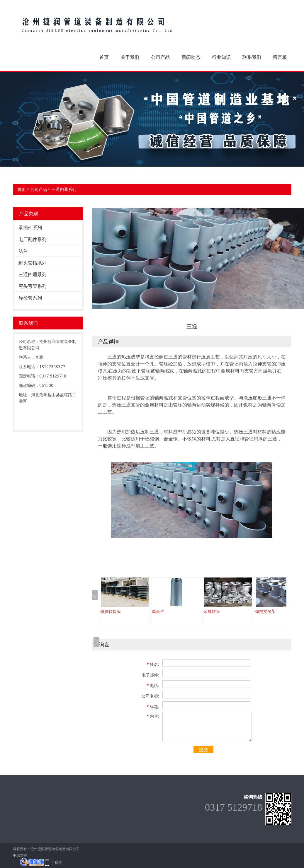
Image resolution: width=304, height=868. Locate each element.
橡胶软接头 (111, 611)
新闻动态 (191, 57)
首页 (104, 57)
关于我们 (130, 57)
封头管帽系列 (33, 263)
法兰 (23, 251)
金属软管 (212, 611)
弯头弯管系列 (33, 286)
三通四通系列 (64, 189)
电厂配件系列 (33, 239)
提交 (203, 749)
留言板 (280, 57)
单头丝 (158, 611)
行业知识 (221, 57)
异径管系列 (30, 298)
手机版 (57, 863)
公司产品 (160, 57)
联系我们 (252, 57)
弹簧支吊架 (265, 611)
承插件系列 (30, 228)
